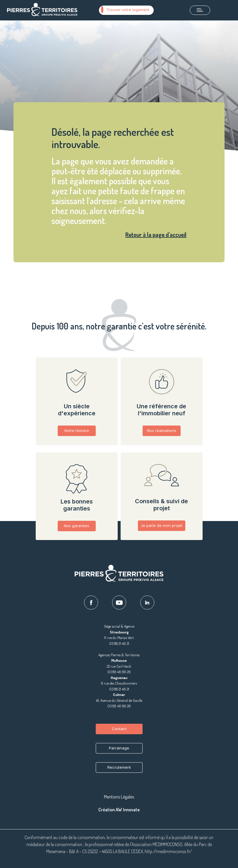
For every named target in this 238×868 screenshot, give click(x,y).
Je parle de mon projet (162, 525)
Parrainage (119, 748)
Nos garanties (77, 526)
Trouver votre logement (125, 10)
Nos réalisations (162, 430)
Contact (119, 729)
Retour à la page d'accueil (156, 235)
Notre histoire (77, 430)
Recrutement (119, 767)
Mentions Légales (119, 797)
